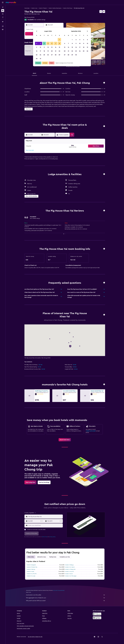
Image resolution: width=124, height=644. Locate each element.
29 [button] (59, 55)
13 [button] (52, 47)
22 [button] (59, 51)
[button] (3, 2)
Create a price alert (91, 431)
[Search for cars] (3, 14)
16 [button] (37, 51)
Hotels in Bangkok (31, 565)
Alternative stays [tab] (42, 557)
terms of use (45, 537)
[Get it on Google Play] (97, 614)
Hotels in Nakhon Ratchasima (55, 8)
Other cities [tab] (31, 557)
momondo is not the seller (66, 595)
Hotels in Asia (34, 8)
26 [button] (48, 55)
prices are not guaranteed (59, 590)
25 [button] (44, 55)
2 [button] (37, 43)
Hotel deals (27, 8)
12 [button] (48, 47)
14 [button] (56, 47)
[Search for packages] (3, 17)
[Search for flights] (3, 7)
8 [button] (59, 43)
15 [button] (59, 47)
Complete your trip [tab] (65, 557)
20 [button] (52, 51)
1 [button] (59, 40)
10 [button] (40, 47)
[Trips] (3, 22)
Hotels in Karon (69, 574)
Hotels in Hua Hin (69, 572)
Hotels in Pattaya (69, 565)
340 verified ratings (40, 20)
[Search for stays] (3, 11)
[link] (65, 440)
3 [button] (40, 43)
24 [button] (40, 55)
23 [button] (37, 55)
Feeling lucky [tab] (53, 557)
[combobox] (45, 517)
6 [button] (52, 43)
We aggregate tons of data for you (66, 598)
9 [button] (37, 47)
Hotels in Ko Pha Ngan (71, 576)
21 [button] (56, 51)
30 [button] (37, 59)
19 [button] (48, 51)
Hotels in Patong (31, 569)
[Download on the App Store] (97, 618)
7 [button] (56, 43)
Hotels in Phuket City (32, 567)
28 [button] (56, 55)
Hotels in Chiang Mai (70, 569)
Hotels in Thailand (43, 8)
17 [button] (40, 51)
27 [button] (52, 55)
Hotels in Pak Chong (68, 8)
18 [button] (44, 51)
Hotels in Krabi (30, 572)
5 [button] (48, 43)
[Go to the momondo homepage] (11, 2)
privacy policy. (53, 537)
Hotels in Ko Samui (70, 567)
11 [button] (44, 47)
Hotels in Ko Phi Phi (32, 574)
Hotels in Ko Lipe (31, 576)
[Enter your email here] (45, 525)
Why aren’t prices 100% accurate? (66, 601)
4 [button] (44, 43)
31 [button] (40, 59)
